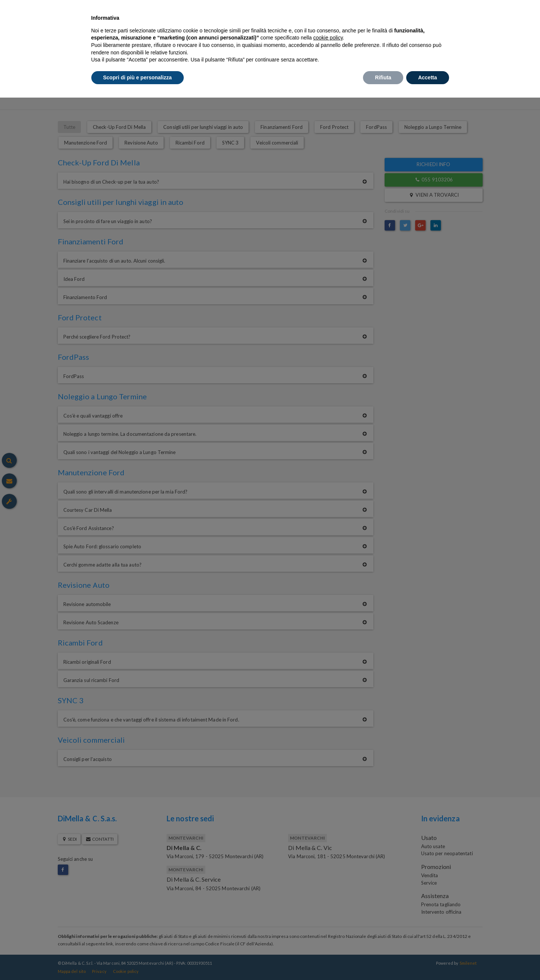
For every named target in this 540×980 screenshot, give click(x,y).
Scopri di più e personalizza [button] (138, 77)
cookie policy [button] (328, 38)
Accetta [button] (428, 77)
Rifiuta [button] (383, 77)
